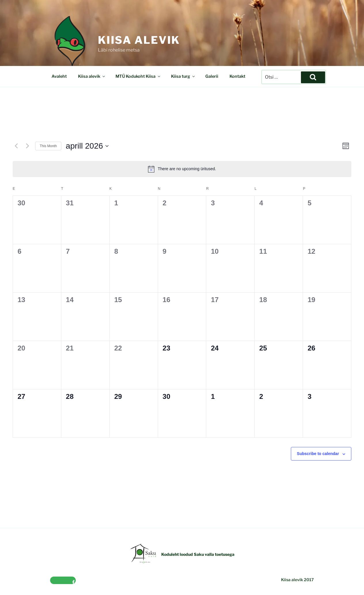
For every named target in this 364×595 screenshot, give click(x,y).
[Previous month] (16, 146)
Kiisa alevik (139, 40)
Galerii (212, 76)
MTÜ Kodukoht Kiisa (138, 76)
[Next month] (27, 146)
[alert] (182, 169)
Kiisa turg (183, 76)
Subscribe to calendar (318, 454)
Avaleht (59, 76)
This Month (48, 146)
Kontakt (237, 76)
